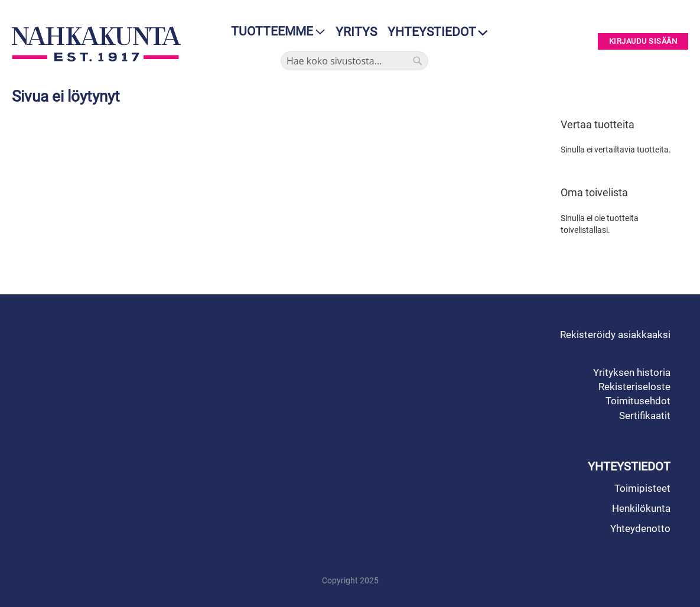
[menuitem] (274, 32)
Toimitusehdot (638, 401)
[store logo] (96, 44)
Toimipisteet (642, 488)
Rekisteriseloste (634, 387)
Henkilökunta (641, 508)
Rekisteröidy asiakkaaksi (615, 335)
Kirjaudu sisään (643, 42)
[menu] (274, 32)
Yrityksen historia (632, 372)
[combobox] (354, 61)
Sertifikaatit (645, 416)
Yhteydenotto (640, 528)
